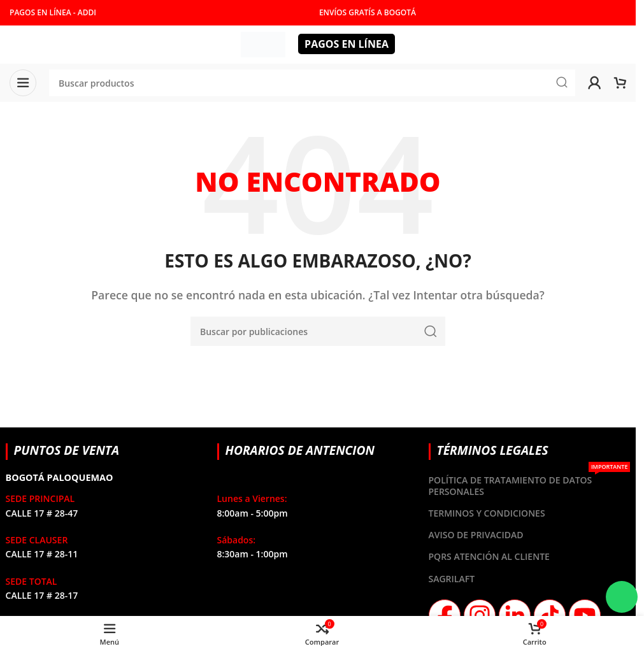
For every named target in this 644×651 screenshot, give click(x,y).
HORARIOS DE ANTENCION (300, 450)
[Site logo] (263, 43)
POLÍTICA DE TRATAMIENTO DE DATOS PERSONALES (530, 483)
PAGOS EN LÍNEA (347, 44)
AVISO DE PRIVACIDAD (476, 535)
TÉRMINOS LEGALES (493, 450)
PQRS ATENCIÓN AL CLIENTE (489, 556)
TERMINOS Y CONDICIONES (487, 513)
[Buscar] (318, 331)
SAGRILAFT (452, 579)
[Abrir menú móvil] (23, 83)
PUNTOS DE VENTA (67, 450)
